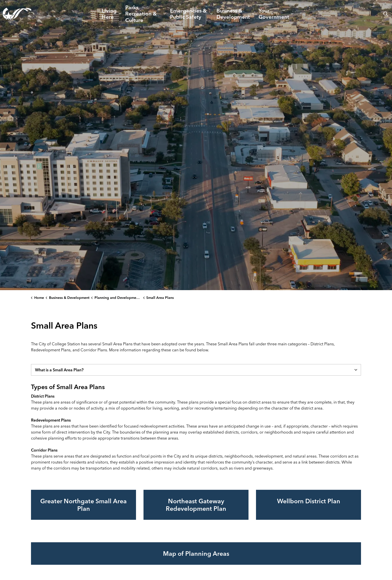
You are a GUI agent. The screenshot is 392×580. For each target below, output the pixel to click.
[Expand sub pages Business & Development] (253, 14)
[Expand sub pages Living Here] (120, 14)
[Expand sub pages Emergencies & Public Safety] (211, 14)
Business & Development (233, 14)
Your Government (274, 14)
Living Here (109, 14)
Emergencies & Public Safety (188, 14)
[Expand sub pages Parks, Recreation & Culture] (165, 14)
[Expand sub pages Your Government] (292, 14)
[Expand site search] (385, 14)
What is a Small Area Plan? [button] (59, 370)
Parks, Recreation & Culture (141, 13)
